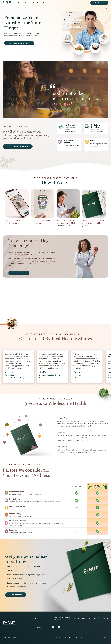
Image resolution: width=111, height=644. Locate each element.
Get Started (99, 3)
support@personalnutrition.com (85, 619)
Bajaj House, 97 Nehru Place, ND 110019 (61, 618)
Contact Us (41, 3)
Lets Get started (19, 273)
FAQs (89, 638)
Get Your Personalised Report (19, 43)
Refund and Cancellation (101, 638)
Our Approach (30, 3)
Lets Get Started (16, 595)
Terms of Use (80, 638)
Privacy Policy (69, 638)
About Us (59, 638)
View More (9, 372)
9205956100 (102, 618)
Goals (20, 3)
